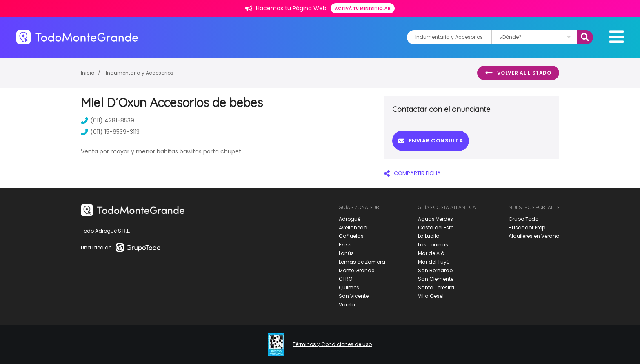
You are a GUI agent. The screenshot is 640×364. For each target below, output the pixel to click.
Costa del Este (436, 227)
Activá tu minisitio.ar (363, 8)
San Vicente (354, 296)
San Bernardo (435, 270)
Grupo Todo (523, 219)
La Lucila (429, 236)
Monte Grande (357, 270)
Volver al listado (518, 73)
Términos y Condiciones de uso (332, 344)
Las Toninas (433, 245)
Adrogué (350, 219)
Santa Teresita (436, 287)
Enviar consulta (431, 141)
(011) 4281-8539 (108, 120)
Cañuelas (351, 236)
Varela (347, 305)
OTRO (346, 279)
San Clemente (436, 279)
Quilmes (349, 287)
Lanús (346, 253)
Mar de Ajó (431, 253)
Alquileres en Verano (534, 236)
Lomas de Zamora (362, 262)
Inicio (88, 73)
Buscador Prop (527, 227)
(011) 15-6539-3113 (110, 132)
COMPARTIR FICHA (412, 173)
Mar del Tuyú (434, 262)
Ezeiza (346, 245)
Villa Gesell (431, 296)
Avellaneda (353, 227)
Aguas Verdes (436, 219)
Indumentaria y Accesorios (140, 73)
